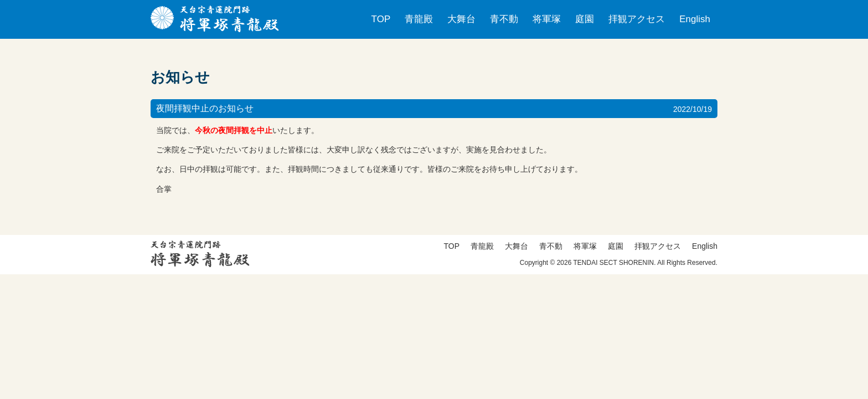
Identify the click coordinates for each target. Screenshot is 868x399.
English (695, 19)
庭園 (585, 19)
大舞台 (461, 19)
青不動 (504, 19)
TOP (381, 19)
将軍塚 (547, 19)
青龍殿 (419, 19)
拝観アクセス (637, 19)
